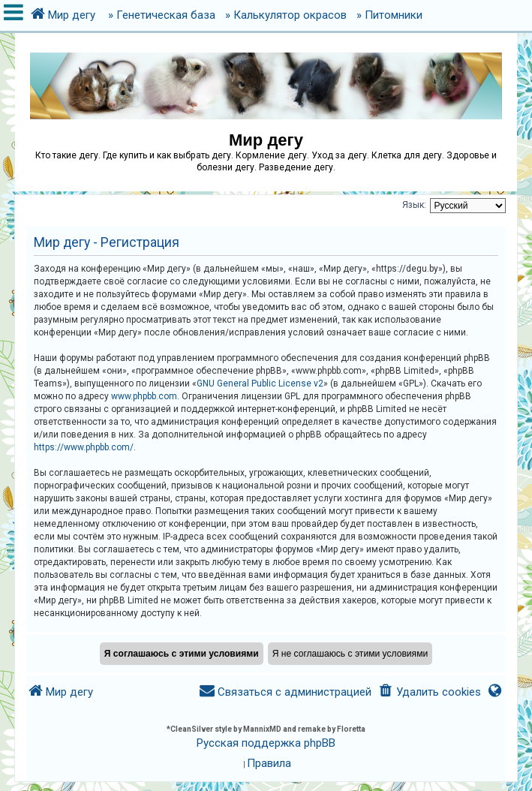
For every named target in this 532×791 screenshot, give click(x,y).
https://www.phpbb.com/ (84, 447)
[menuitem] (429, 692)
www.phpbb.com (144, 396)
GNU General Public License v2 (260, 383)
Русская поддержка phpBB (266, 743)
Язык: (414, 205)
